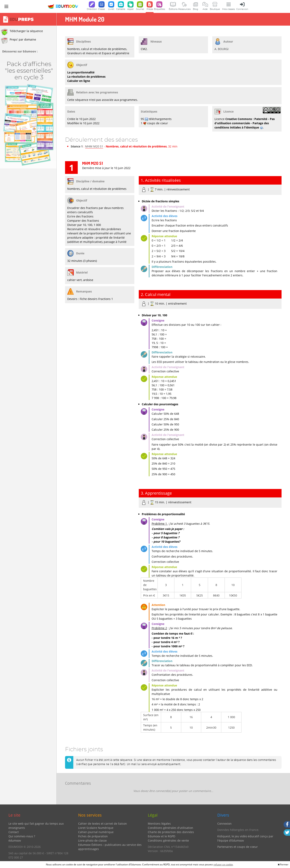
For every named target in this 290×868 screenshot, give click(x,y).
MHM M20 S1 (94, 146)
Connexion (224, 824)
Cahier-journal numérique (96, 832)
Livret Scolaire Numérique (96, 828)
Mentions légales (159, 824)
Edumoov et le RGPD (162, 836)
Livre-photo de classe (92, 840)
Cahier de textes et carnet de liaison (103, 824)
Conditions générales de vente (168, 840)
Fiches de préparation (93, 836)
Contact (14, 832)
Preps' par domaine (19, 41)
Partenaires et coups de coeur (238, 847)
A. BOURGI (222, 49)
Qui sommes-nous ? (22, 836)
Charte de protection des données (171, 832)
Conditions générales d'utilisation (170, 828)
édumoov (15, 840)
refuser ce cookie (223, 864)
